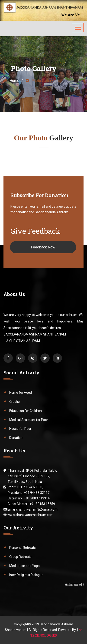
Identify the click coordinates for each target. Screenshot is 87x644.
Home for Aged (21, 393)
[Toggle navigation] (78, 28)
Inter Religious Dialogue (26, 575)
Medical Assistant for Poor (29, 420)
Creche (14, 402)
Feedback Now (43, 247)
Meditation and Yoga (24, 566)
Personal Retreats (23, 548)
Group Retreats (20, 557)
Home (11, 81)
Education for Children (26, 411)
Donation (16, 438)
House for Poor (20, 429)
